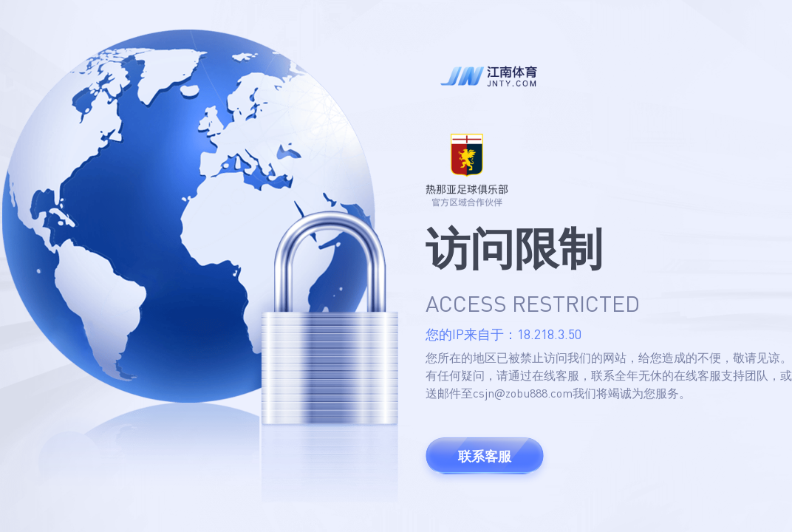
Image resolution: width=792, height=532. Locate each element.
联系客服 (485, 456)
